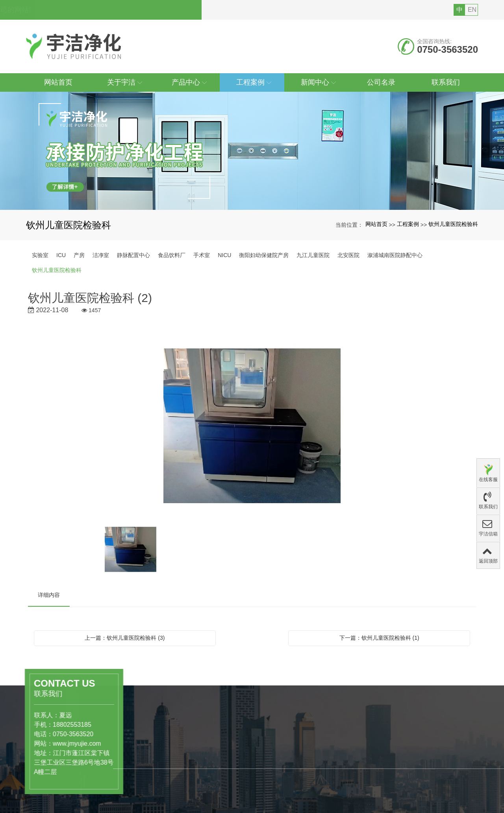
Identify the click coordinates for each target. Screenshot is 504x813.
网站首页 (376, 224)
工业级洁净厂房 (161, 806)
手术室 (202, 255)
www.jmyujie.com (29, 744)
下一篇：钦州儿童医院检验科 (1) (379, 638)
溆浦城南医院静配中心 (395, 255)
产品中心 (156, 763)
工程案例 (408, 224)
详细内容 (49, 595)
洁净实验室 (156, 797)
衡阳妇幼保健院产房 (264, 255)
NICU (224, 255)
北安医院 (348, 255)
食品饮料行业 (159, 789)
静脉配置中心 (133, 255)
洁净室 (101, 255)
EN (472, 10)
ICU (61, 255)
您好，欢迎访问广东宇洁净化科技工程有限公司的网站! (116, 10)
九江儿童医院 (313, 255)
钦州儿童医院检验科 (453, 224)
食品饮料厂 (172, 255)
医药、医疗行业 (161, 781)
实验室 (40, 255)
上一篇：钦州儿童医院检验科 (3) (125, 638)
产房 (79, 255)
